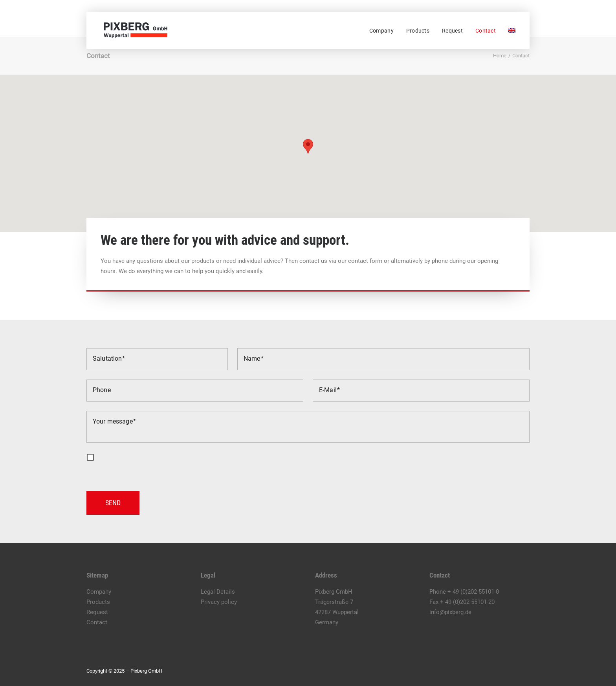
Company (381, 31)
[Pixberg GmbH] (132, 30)
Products (418, 31)
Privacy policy (219, 602)
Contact (486, 31)
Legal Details (218, 592)
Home (500, 56)
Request (452, 31)
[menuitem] (384, 31)
